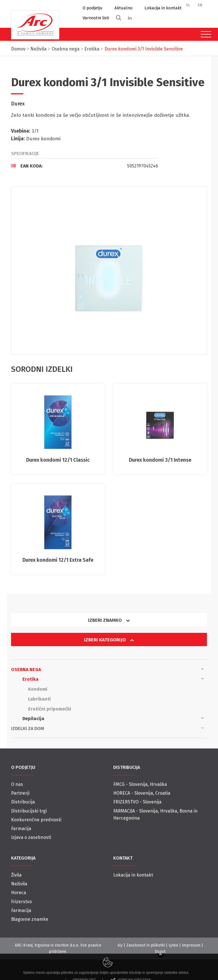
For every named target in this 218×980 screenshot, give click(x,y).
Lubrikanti (39, 699)
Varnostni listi (96, 18)
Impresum (191, 945)
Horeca (19, 893)
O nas (17, 784)
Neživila (19, 884)
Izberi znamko (109, 620)
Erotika (113, 679)
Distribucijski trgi (29, 811)
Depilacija (113, 718)
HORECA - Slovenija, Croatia (142, 793)
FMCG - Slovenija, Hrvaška (140, 784)
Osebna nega (107, 669)
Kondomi (38, 689)
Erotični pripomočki (50, 709)
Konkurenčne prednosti (36, 820)
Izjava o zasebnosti (31, 837)
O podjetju (93, 8)
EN (200, 5)
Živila (16, 875)
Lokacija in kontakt (163, 8)
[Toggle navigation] (205, 34)
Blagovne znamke (30, 919)
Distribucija (23, 802)
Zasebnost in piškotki (146, 945)
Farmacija (21, 829)
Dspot (160, 952)
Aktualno (123, 8)
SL (188, 5)
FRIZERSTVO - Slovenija (137, 802)
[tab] (85, 166)
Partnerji (20, 793)
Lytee (173, 945)
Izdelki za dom (107, 728)
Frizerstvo (21, 902)
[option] (109, 271)
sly (120, 945)
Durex (18, 104)
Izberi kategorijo (109, 640)
